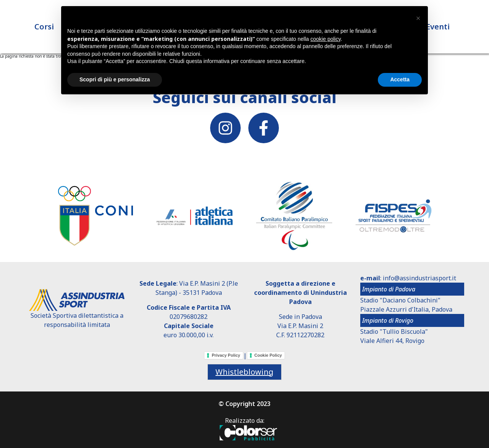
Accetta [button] (400, 79)
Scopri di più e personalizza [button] (115, 79)
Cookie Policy (268, 355)
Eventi (438, 27)
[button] (418, 18)
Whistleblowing (244, 372)
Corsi (44, 27)
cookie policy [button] (326, 39)
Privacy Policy (226, 355)
